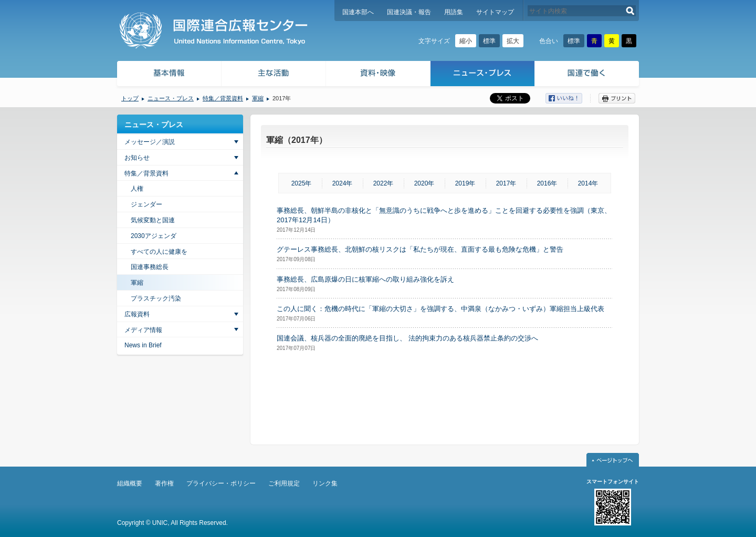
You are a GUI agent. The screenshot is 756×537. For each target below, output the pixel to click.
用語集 (454, 12)
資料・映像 (378, 75)
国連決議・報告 (409, 12)
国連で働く (588, 75)
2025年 (302, 183)
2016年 (547, 183)
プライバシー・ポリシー (221, 483)
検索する (630, 11)
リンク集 (325, 483)
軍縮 (258, 98)
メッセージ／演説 (150, 142)
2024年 (343, 183)
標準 (489, 41)
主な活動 (274, 75)
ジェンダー (146, 204)
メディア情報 (143, 330)
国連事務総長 (150, 267)
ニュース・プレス (483, 75)
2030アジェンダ (154, 236)
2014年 (588, 183)
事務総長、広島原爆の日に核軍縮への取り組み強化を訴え (365, 279)
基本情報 (169, 75)
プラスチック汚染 (156, 298)
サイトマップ (495, 12)
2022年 (384, 183)
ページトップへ (613, 460)
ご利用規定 (284, 483)
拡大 (513, 41)
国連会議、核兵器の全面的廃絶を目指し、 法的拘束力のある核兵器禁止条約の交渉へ (407, 338)
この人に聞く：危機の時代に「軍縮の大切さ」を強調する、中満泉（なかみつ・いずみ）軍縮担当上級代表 (440, 309)
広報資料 (137, 314)
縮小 (466, 41)
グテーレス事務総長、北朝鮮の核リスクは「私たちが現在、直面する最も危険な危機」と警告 (420, 249)
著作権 (164, 483)
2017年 (506, 183)
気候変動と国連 (153, 220)
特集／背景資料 (223, 98)
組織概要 (130, 483)
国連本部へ (358, 12)
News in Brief (143, 345)
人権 (137, 189)
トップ (130, 98)
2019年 (465, 183)
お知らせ (137, 158)
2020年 (424, 183)
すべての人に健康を (159, 252)
